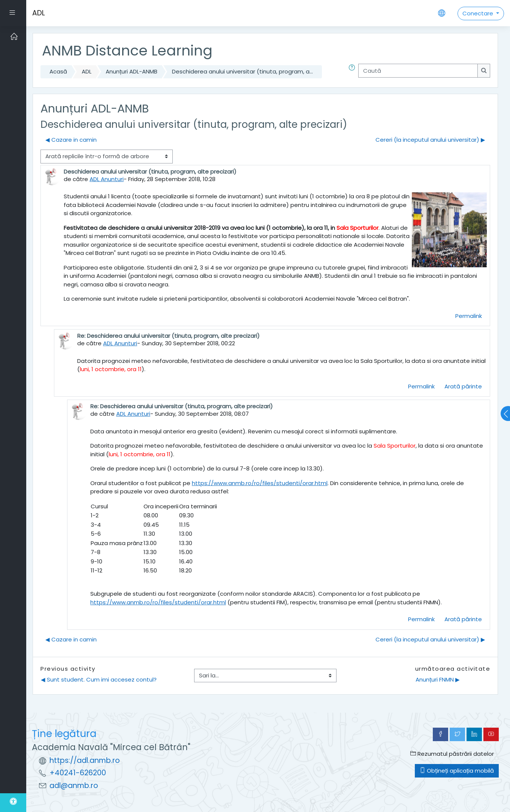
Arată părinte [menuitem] (463, 386)
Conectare (479, 13)
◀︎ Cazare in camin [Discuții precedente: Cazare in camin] (71, 140)
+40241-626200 (78, 773)
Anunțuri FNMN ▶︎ (438, 679)
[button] (353, 72)
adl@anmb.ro (74, 786)
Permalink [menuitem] (469, 316)
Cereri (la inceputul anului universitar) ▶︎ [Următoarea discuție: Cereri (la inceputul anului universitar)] (430, 140)
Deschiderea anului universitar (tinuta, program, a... (242, 71)
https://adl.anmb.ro (85, 760)
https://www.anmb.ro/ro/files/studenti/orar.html (260, 483)
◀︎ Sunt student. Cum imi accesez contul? (99, 679)
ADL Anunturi (107, 179)
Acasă (58, 71)
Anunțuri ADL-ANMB (132, 71)
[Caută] (418, 71)
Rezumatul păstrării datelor (452, 754)
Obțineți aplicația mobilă (457, 771)
